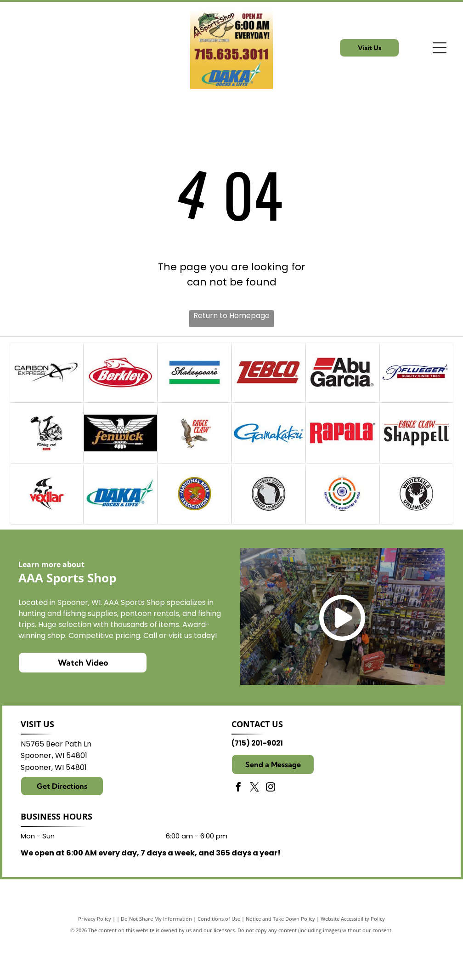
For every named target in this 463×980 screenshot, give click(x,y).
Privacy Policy (95, 958)
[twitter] (254, 828)
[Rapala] (342, 453)
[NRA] (195, 527)
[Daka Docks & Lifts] (121, 527)
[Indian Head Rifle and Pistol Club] (342, 527)
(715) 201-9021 (257, 783)
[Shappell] (416, 453)
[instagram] (271, 828)
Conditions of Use (219, 958)
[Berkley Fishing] (121, 379)
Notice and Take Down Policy (280, 958)
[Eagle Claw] (195, 453)
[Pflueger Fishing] (416, 379)
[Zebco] (268, 379)
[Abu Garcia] (342, 379)
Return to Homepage (231, 316)
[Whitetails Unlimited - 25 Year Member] (416, 527)
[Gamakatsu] (268, 453)
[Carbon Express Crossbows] (47, 379)
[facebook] (238, 828)
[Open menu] (440, 48)
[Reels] (47, 453)
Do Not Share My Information (156, 958)
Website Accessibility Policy (353, 958)
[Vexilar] (47, 527)
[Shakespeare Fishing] (195, 379)
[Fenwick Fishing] (121, 453)
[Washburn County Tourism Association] (268, 527)
